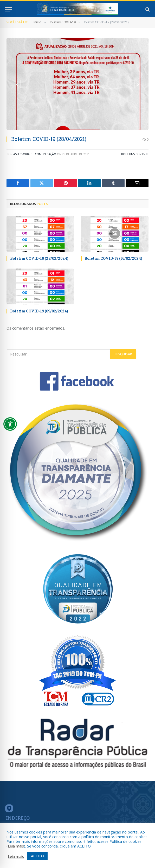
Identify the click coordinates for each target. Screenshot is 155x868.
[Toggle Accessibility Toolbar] (10, 424)
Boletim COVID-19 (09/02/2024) (39, 311)
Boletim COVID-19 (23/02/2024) (39, 258)
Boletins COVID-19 (135, 154)
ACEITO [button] (37, 856)
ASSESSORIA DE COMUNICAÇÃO (35, 154)
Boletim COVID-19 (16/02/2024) (113, 258)
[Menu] (9, 9)
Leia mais (16, 846)
